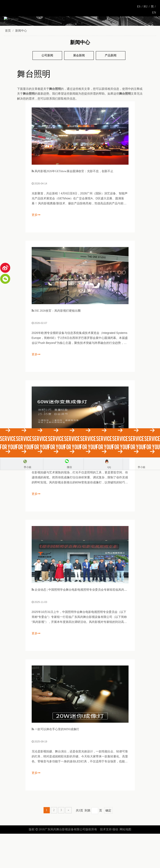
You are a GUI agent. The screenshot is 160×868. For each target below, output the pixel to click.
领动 (115, 864)
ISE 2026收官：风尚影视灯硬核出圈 (58, 345)
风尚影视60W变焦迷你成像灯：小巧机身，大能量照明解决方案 (75, 485)
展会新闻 (79, 90)
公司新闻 (47, 90)
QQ (109, 467)
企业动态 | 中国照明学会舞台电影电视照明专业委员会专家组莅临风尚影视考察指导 (88, 624)
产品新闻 (111, 90)
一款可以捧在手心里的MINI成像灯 (57, 764)
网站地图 (125, 864)
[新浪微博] (5, 268)
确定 (108, 845)
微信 (69, 467)
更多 (36, 249)
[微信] (5, 279)
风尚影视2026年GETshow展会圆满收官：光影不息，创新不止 (74, 206)
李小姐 (27, 467)
